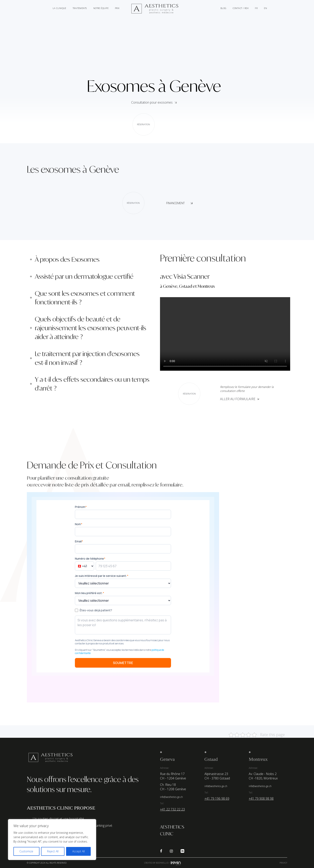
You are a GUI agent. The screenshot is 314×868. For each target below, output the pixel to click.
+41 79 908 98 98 (261, 798)
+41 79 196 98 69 (217, 798)
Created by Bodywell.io (156, 863)
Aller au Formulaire (240, 399)
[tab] (90, 259)
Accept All (78, 851)
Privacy (283, 863)
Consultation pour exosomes (152, 110)
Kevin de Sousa (176, 863)
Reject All (53, 851)
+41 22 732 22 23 (172, 809)
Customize (26, 851)
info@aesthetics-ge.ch (171, 797)
